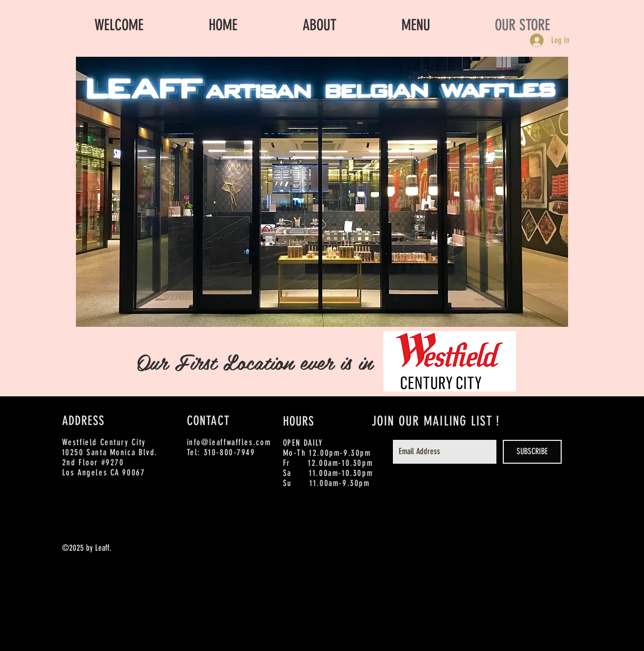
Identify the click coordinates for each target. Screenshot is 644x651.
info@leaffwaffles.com (229, 442)
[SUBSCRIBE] (532, 452)
